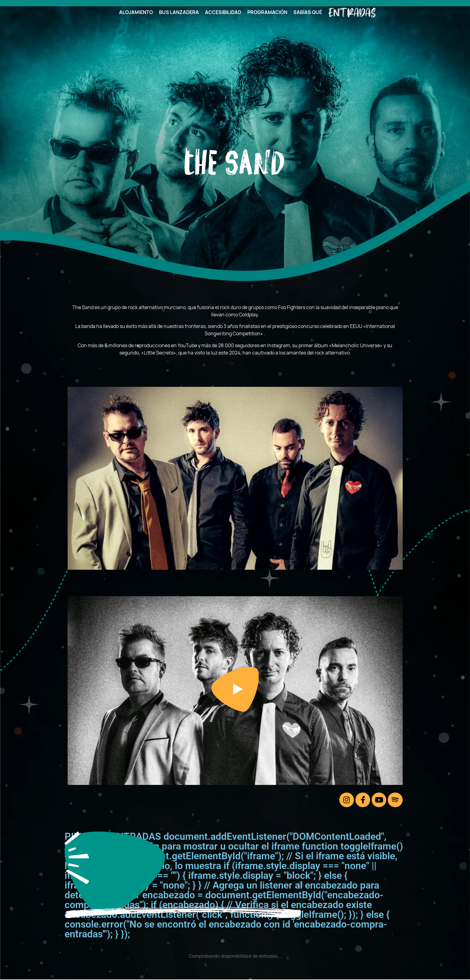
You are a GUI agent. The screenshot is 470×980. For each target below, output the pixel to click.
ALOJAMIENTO (136, 12)
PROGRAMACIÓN (267, 12)
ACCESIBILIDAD (223, 12)
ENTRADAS (352, 12)
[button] (235, 691)
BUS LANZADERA (179, 12)
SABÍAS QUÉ (308, 12)
